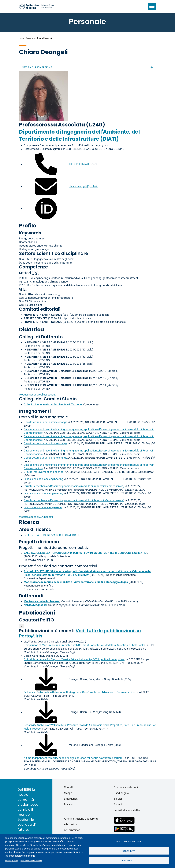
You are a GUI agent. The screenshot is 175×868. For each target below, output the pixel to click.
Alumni (118, 804)
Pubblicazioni (37, 613)
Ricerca (29, 522)
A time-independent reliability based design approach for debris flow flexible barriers (73, 758)
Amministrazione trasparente (81, 819)
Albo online (70, 824)
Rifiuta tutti (129, 851)
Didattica (31, 330)
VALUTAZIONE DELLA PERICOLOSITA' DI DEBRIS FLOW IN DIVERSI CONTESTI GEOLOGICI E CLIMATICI (85, 553)
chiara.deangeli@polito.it (83, 186)
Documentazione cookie (31, 861)
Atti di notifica (72, 830)
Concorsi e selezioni (126, 787)
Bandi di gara (121, 793)
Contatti (69, 787)
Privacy (68, 804)
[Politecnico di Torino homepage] (37, 6)
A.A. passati (36, 517)
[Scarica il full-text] (46, 679)
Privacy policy (11, 861)
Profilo (28, 226)
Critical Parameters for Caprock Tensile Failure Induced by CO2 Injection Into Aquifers (74, 659)
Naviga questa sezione (87, 67)
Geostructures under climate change (45, 422)
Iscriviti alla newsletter (127, 810)
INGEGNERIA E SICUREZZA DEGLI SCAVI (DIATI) (52, 535)
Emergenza (71, 799)
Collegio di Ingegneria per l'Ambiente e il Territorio (53, 404)
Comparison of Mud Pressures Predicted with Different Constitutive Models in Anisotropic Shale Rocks (84, 645)
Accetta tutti (129, 861)
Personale (30, 38)
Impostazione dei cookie (129, 841)
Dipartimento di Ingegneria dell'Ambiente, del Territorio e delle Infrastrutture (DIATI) (79, 135)
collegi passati (38, 395)
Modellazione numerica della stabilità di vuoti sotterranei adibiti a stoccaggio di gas (76, 582)
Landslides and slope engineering (43, 479)
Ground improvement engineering (44, 472)
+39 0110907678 (79, 164)
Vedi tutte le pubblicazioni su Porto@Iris (80, 633)
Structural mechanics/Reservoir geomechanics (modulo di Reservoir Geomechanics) (74, 486)
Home (22, 38)
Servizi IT (119, 799)
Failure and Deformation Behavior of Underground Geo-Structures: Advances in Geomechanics (79, 692)
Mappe (68, 793)
